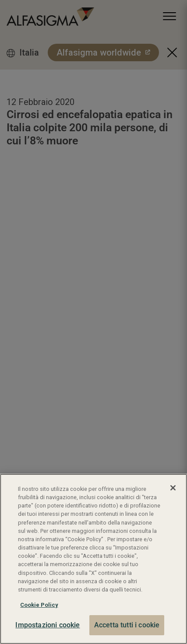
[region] (93, 559)
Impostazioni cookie (48, 625)
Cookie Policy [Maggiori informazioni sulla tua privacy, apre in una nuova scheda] (39, 605)
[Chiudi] (173, 488)
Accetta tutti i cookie (127, 625)
